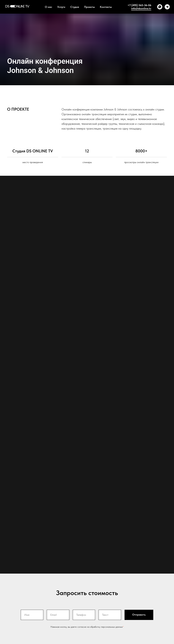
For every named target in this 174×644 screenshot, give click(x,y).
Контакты (106, 7)
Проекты (89, 7)
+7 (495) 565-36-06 (139, 5)
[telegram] (167, 7)
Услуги (61, 7)
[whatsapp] (160, 7)
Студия (75, 7)
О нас (49, 7)
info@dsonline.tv (141, 8)
